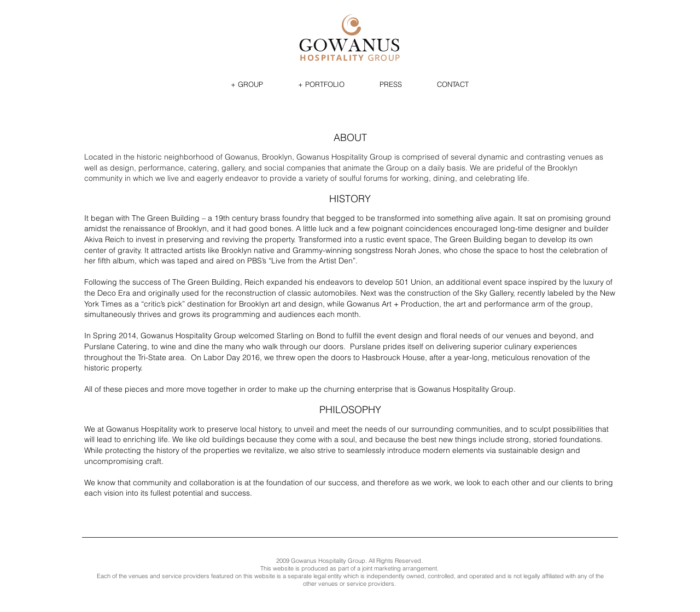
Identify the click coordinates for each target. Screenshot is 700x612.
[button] (247, 84)
